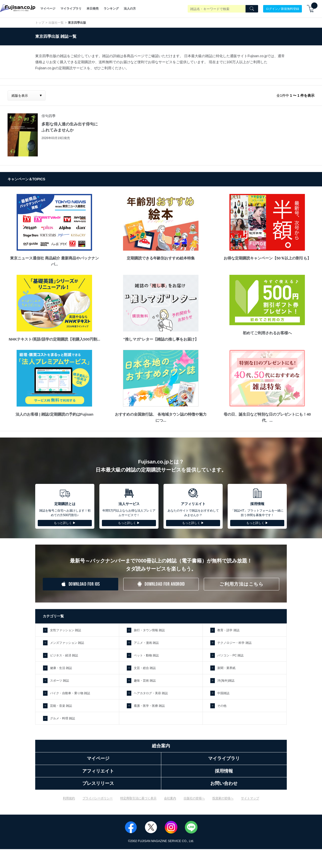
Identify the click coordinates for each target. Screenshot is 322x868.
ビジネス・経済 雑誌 (64, 655)
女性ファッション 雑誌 (66, 630)
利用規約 (69, 798)
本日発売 (93, 9)
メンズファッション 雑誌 (67, 643)
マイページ (48, 9)
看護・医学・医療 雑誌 (149, 706)
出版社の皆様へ (194, 798)
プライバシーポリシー (98, 798)
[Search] (252, 9)
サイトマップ (250, 798)
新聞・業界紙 (226, 668)
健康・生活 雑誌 (61, 668)
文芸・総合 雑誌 (145, 668)
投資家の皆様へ (223, 798)
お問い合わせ (224, 783)
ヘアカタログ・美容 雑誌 (151, 693)
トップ (40, 23)
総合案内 (161, 746)
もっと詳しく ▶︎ (65, 523)
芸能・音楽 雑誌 (61, 706)
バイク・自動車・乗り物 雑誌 (70, 693)
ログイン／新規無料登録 (283, 9)
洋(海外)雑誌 (226, 681)
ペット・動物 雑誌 (146, 655)
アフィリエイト (98, 771)
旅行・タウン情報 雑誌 (149, 630)
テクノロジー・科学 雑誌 (234, 643)
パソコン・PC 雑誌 (230, 655)
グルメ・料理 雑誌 (63, 718)
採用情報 (224, 771)
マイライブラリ (71, 9)
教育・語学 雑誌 (228, 630)
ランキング (111, 9)
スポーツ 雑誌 (59, 681)
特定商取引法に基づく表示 (138, 798)
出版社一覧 (56, 23)
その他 (222, 706)
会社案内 (170, 798)
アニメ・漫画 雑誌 (146, 643)
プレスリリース (98, 783)
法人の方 (130, 9)
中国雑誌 (223, 693)
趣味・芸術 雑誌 (145, 681)
